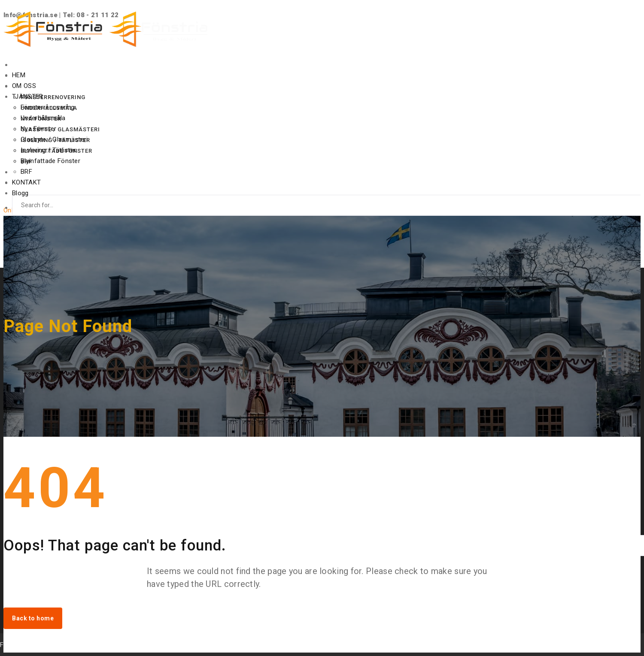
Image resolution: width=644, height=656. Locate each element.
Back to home (33, 618)
